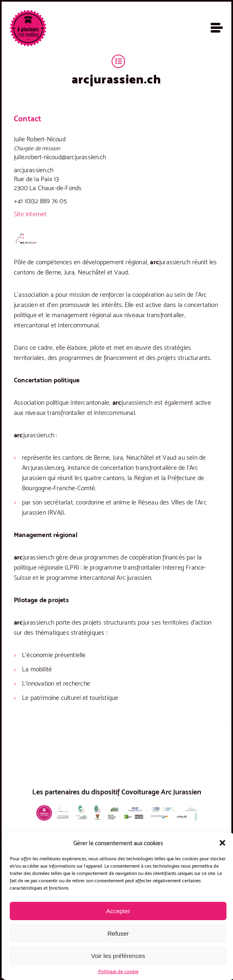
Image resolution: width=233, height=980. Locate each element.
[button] (222, 843)
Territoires (118, 61)
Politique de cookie (118, 971)
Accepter (118, 911)
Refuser (118, 933)
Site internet (30, 214)
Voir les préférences (118, 956)
